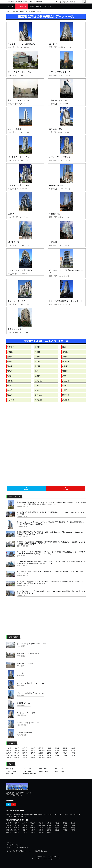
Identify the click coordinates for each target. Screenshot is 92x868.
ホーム (11, 6)
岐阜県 (17, 753)
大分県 (25, 758)
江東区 (37, 357)
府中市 (65, 385)
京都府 (57, 753)
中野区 (37, 366)
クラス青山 (21, 673)
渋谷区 (10, 366)
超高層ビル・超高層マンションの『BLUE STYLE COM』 (25, 2)
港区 (64, 347)
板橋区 (10, 376)
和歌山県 (9, 755)
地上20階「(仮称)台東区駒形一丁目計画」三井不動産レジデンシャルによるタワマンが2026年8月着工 (51, 513)
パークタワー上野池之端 (18, 157)
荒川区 (65, 371)
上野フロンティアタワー (18, 100)
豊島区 (10, 371)
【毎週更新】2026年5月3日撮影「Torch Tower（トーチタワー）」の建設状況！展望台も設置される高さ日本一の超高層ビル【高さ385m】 (51, 562)
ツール (57, 6)
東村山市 (38, 400)
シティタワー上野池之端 (18, 185)
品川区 (65, 357)
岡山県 (17, 755)
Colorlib (58, 859)
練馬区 (37, 376)
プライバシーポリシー (14, 845)
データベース (21, 6)
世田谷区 (66, 361)
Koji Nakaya (55, 856)
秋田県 (41, 748)
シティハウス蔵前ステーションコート (66, 301)
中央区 (37, 347)
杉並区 (65, 366)
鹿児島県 (42, 758)
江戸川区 (38, 381)
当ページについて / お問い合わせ (17, 847)
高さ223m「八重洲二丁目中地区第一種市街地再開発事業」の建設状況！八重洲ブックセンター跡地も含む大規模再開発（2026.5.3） (51, 543)
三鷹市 (65, 390)
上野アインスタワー (17, 329)
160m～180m (60, 769)
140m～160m (11, 771)
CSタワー (12, 214)
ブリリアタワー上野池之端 (19, 72)
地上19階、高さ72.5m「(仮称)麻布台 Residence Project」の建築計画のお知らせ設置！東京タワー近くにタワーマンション (51, 592)
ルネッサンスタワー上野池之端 (21, 44)
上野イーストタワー (58, 100)
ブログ (48, 6)
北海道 (9, 748)
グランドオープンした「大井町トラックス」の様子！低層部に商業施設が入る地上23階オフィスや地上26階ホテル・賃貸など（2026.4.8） (51, 553)
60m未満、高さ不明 (30, 773)
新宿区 (10, 352)
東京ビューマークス (17, 301)
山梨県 (9, 753)
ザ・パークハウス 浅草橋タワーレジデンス (66, 271)
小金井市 (11, 400)
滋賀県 (49, 753)
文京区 (37, 352)
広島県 (25, 755)
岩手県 (25, 748)
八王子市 (66, 381)
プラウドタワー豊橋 (24, 732)
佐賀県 (73, 755)
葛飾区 (10, 381)
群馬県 (9, 751)
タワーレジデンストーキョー (62, 72)
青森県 (17, 748)
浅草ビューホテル (57, 129)
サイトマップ (11, 842)
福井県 (73, 751)
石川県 (65, 751)
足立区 (65, 376)
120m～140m (27, 771)
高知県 (57, 755)
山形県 (49, 748)
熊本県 (17, 758)
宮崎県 (33, 758)
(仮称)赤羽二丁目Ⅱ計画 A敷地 (28, 653)
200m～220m (27, 769)
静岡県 (25, 753)
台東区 (65, 352)
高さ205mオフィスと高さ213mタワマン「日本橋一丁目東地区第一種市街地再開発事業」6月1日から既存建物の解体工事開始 (51, 523)
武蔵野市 (66, 400)
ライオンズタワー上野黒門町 (20, 270)
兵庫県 (73, 753)
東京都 (33, 11)
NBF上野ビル (14, 242)
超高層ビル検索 (35, 6)
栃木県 (73, 748)
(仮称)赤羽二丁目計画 (25, 663)
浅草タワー (54, 44)
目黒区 (10, 361)
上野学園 (53, 242)
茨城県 (65, 748)
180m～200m (44, 769)
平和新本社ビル (56, 214)
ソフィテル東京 (15, 129)
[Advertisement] (46, 427)
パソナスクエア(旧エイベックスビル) (31, 693)
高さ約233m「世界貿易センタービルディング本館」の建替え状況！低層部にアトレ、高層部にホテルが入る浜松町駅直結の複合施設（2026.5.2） (51, 503)
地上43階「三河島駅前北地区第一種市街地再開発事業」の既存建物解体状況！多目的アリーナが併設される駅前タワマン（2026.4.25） (51, 582)
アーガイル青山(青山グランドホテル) (31, 683)
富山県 (57, 751)
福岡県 (65, 755)
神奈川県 (42, 751)
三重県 (41, 753)
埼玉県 (17, 751)
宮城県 (33, 748)
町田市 (10, 385)
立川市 (37, 385)
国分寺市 (38, 395)
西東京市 (66, 395)
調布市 (10, 395)
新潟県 (49, 751)
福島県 (57, 748)
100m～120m (44, 771)
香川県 (41, 755)
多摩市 (10, 390)
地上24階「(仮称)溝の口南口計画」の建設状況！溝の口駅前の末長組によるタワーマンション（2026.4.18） (51, 572)
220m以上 (10, 769)
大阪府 (65, 753)
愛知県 (33, 753)
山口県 (33, 755)
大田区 (37, 361)
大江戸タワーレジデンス (60, 157)
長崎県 (9, 758)
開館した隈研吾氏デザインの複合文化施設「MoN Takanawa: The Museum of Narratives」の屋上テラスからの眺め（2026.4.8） (51, 533)
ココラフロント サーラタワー (28, 723)
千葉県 (25, 751)
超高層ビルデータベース (21, 11)
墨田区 (10, 357)
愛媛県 (49, 755)
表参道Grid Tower (24, 703)
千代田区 (11, 347)
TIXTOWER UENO (57, 185)
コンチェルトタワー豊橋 (26, 713)
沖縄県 (49, 758)
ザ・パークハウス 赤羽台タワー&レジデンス (33, 644)
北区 (37, 371)
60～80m (10, 773)
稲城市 (37, 390)
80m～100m (59, 771)
